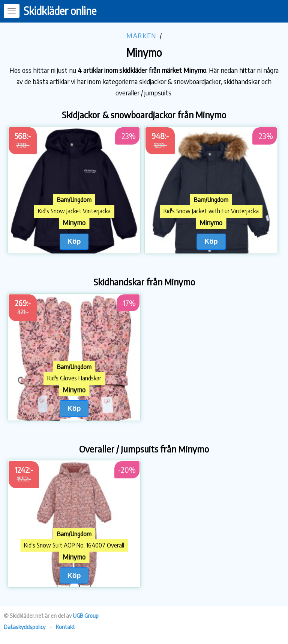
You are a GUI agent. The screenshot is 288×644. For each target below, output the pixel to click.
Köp (74, 241)
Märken (141, 35)
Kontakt (65, 627)
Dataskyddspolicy (25, 627)
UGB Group (86, 615)
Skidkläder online (60, 11)
